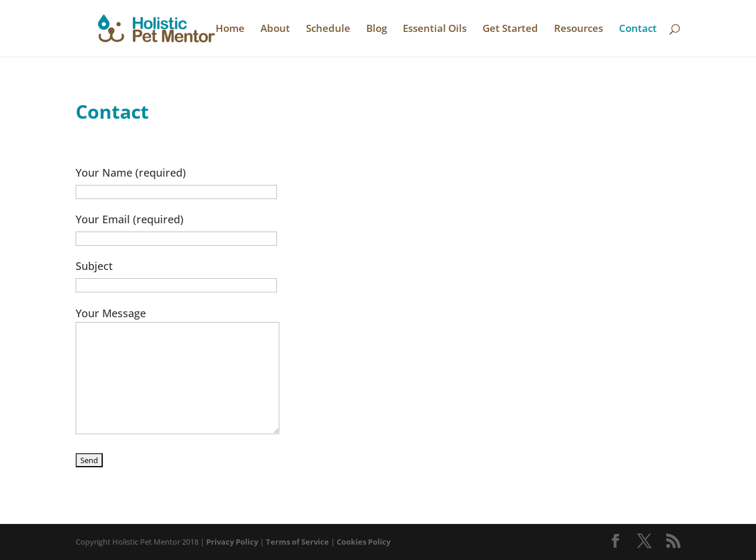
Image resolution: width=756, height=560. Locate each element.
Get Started (510, 30)
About (275, 30)
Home (230, 30)
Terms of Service (297, 542)
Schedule (328, 30)
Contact (638, 30)
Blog (377, 30)
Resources (579, 30)
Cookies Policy (364, 542)
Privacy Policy (232, 542)
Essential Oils (435, 30)
